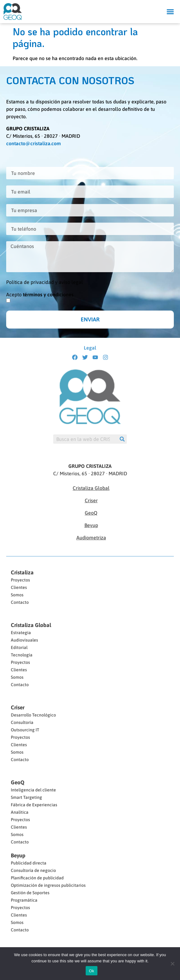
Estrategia (21, 633)
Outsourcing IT (25, 730)
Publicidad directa (29, 863)
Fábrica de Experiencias (34, 805)
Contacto (20, 602)
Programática (24, 900)
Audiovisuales (24, 640)
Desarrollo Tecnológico (33, 715)
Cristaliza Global (91, 488)
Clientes (19, 587)
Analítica (20, 812)
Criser (91, 500)
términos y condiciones (48, 294)
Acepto (40, 294)
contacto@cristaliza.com (34, 143)
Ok (91, 971)
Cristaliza (22, 573)
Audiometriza (91, 538)
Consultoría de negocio (33, 870)
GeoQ (91, 513)
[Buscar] (122, 439)
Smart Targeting (26, 797)
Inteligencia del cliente (33, 790)
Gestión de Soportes (30, 893)
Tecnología (22, 655)
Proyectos (20, 580)
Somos (17, 595)
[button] (170, 12)
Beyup (91, 525)
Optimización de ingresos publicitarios (48, 885)
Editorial (19, 647)
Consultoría (22, 722)
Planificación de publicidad (37, 878)
